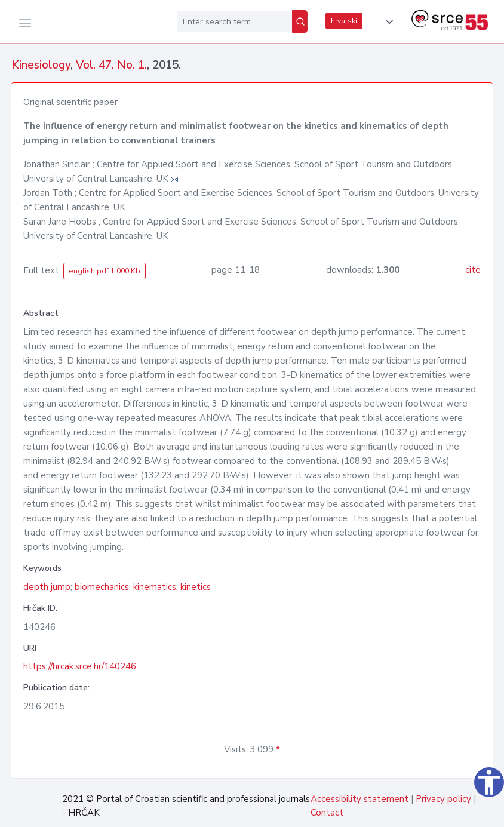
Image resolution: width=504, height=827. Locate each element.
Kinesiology (41, 65)
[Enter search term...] (234, 21)
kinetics (196, 587)
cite (473, 270)
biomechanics (102, 587)
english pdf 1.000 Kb (105, 271)
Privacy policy (443, 799)
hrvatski (344, 21)
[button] (387, 22)
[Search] (300, 21)
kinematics (155, 587)
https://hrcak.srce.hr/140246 (80, 666)
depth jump (47, 587)
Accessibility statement (359, 799)
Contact (327, 813)
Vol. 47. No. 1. (111, 65)
